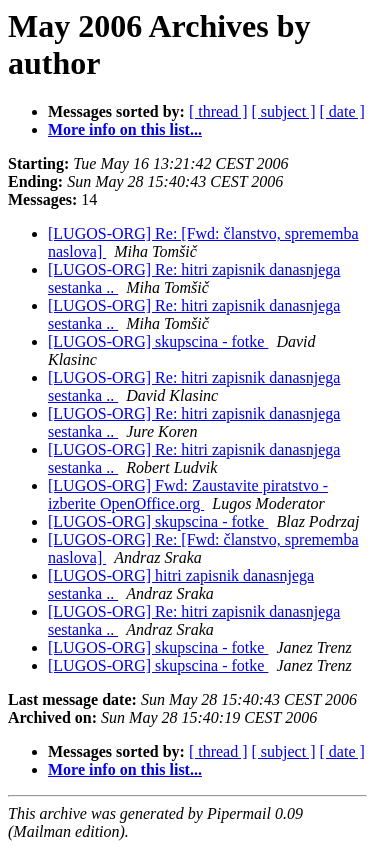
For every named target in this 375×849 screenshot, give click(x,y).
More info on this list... (125, 129)
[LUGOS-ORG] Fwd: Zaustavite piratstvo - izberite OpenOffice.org (188, 494)
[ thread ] (218, 111)
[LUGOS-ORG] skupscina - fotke (158, 341)
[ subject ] (284, 111)
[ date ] (342, 111)
